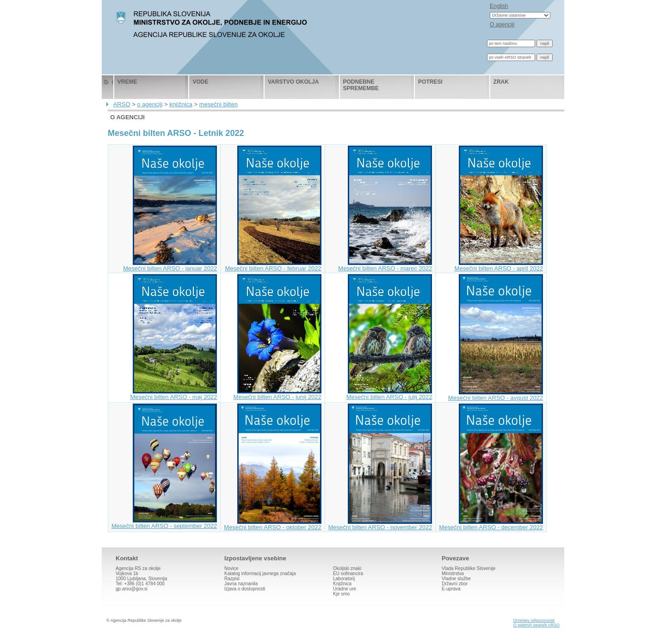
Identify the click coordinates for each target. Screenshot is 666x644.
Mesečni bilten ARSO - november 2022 (380, 524)
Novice (231, 568)
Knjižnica (342, 584)
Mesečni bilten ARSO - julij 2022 (389, 394)
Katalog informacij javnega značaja (260, 573)
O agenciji (502, 25)
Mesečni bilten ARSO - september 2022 (164, 523)
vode (200, 82)
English (499, 6)
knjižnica (181, 104)
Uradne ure (345, 589)
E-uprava (451, 589)
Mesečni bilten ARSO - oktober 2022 (272, 524)
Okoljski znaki (347, 568)
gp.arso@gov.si (132, 589)
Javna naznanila (241, 584)
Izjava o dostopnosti (245, 589)
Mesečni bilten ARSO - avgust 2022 (496, 395)
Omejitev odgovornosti (534, 620)
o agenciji (150, 104)
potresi (430, 82)
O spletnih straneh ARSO (536, 625)
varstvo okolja (293, 82)
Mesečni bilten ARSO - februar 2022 (273, 266)
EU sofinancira (348, 573)
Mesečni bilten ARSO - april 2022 (499, 266)
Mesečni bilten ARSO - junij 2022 (277, 394)
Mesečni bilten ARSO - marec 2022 (385, 266)
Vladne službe (456, 579)
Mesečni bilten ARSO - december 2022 (491, 524)
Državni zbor (455, 584)
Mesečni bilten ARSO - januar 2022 (170, 266)
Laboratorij (344, 579)
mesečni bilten (219, 104)
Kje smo (341, 594)
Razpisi (232, 579)
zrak (501, 82)
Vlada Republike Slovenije (469, 568)
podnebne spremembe (361, 85)
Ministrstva (453, 573)
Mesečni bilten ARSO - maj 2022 (173, 394)
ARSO (122, 104)
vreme (127, 82)
